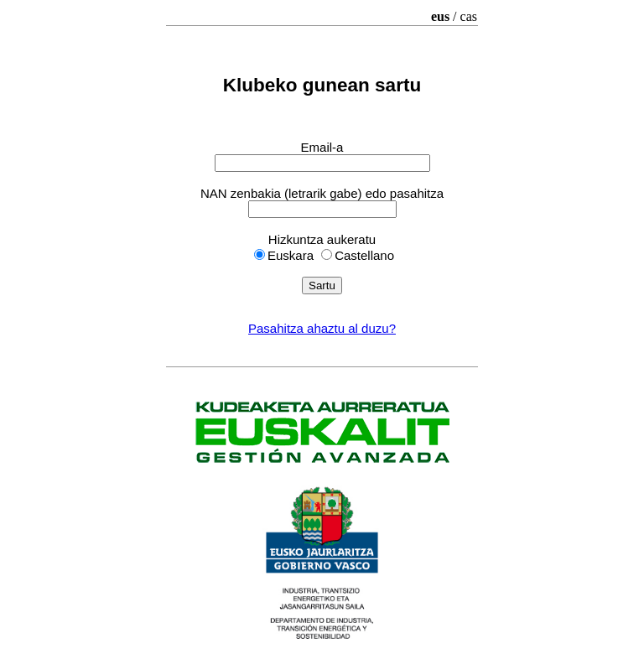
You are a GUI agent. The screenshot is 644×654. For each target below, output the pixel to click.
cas (469, 16)
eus (440, 16)
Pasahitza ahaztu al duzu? (322, 328)
